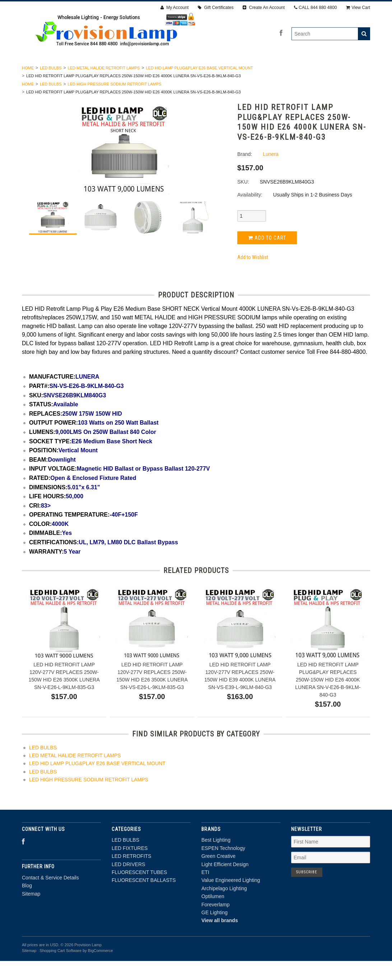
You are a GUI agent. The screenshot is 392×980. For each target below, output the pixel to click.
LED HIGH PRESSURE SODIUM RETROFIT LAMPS (115, 103)
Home (28, 87)
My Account (174, 8)
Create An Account (264, 8)
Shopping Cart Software (60, 970)
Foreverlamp (216, 924)
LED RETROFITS (147, 71)
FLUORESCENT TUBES (252, 71)
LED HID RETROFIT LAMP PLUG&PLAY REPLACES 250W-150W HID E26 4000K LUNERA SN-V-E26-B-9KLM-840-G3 (328, 699)
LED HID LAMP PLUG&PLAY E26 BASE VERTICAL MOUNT (199, 87)
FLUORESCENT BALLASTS (323, 71)
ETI (205, 891)
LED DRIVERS (196, 71)
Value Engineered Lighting (231, 900)
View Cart (358, 8)
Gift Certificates (216, 8)
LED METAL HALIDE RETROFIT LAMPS (104, 87)
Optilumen (213, 916)
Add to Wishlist (253, 277)
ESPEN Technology (223, 867)
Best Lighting (216, 859)
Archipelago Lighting (224, 907)
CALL (315, 8)
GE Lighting (214, 932)
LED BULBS (51, 71)
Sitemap (31, 913)
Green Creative (218, 875)
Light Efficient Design (225, 883)
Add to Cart (267, 257)
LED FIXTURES (96, 71)
